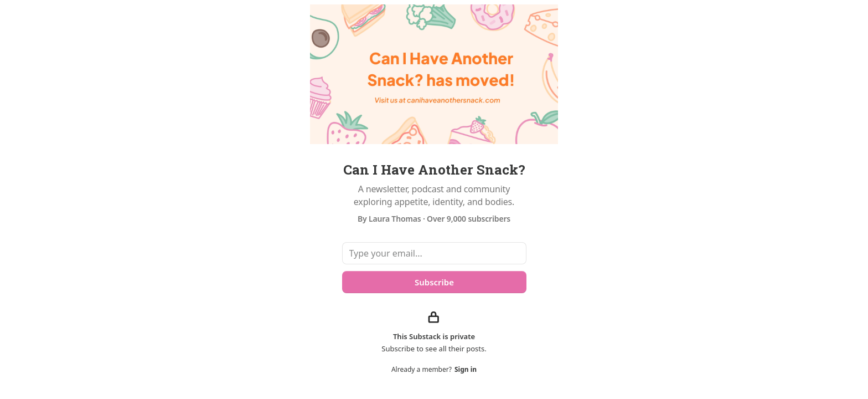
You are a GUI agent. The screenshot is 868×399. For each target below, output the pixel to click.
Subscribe (434, 282)
